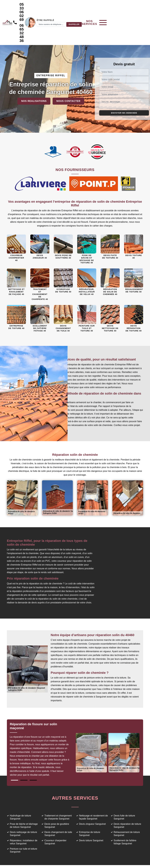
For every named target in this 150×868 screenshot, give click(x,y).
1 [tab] (15, 757)
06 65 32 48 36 (49, 16)
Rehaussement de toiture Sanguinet (127, 811)
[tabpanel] (42, 728)
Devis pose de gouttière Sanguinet (57, 803)
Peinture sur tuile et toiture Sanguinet (24, 828)
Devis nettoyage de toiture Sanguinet (23, 811)
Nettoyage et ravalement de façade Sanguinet (94, 794)
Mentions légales (89, 861)
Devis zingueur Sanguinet (92, 801)
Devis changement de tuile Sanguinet (58, 811)
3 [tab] (33, 757)
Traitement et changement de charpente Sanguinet (58, 794)
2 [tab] (24, 757)
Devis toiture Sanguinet (91, 818)
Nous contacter (68, 78)
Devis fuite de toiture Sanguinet (124, 794)
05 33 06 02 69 (49, 6)
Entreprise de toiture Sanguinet (90, 811)
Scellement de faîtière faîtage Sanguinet (125, 819)
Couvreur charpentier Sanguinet (55, 819)
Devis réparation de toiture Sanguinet (127, 803)
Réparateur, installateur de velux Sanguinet (24, 819)
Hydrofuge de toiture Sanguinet (20, 794)
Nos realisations (34, 78)
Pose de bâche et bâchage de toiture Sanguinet (24, 803)
